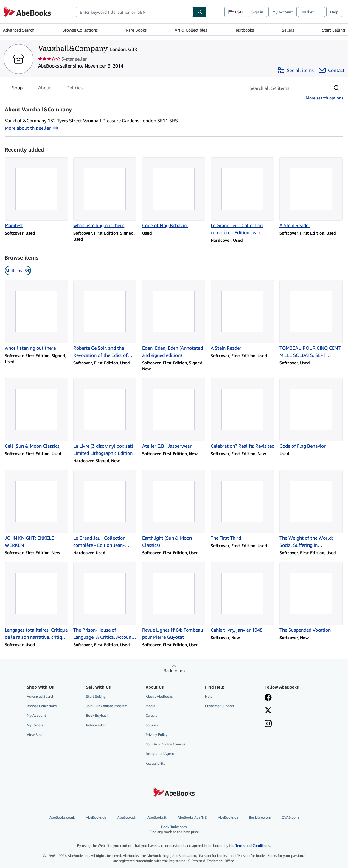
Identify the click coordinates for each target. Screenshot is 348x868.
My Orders (35, 725)
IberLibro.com (260, 817)
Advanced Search (19, 30)
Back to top (174, 670)
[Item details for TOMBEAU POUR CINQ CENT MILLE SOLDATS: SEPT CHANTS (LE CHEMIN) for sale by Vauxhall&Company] (311, 319)
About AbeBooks (159, 696)
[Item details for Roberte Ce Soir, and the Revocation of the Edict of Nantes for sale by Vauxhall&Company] (105, 319)
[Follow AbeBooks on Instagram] (268, 724)
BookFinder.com (174, 829)
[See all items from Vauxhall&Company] (296, 70)
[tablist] (47, 88)
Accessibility (156, 763)
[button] (337, 88)
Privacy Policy (157, 734)
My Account (283, 12)
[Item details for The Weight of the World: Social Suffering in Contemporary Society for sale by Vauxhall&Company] (311, 509)
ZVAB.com (290, 817)
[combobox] (135, 12)
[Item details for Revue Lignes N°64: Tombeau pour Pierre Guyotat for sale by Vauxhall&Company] (174, 601)
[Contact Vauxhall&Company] (331, 70)
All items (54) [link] (18, 270)
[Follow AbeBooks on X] (268, 711)
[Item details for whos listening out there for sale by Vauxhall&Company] (105, 193)
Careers (151, 715)
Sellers (288, 30)
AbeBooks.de (96, 817)
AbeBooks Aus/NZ (192, 817)
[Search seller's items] (282, 88)
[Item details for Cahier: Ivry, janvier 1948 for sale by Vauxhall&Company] (243, 598)
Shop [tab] (17, 89)
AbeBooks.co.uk (62, 817)
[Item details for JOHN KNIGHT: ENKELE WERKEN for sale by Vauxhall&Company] (37, 509)
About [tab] (45, 89)
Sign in (257, 12)
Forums (152, 725)
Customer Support (220, 706)
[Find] (200, 12)
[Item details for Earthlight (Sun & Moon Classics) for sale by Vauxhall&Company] (174, 509)
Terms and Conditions (253, 846)
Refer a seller (96, 725)
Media (150, 706)
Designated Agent (160, 754)
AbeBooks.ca (228, 817)
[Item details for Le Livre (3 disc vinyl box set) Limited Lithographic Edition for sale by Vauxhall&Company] (105, 417)
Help (334, 12)
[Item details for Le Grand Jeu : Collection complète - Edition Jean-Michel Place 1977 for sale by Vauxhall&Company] (243, 197)
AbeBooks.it (157, 817)
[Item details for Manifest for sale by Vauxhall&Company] (37, 193)
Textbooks (244, 30)
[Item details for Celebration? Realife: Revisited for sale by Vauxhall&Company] (243, 414)
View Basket (36, 734)
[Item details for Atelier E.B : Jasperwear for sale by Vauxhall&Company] (174, 414)
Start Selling (334, 30)
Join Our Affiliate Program (107, 706)
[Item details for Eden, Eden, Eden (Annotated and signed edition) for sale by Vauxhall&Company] (174, 319)
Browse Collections (80, 30)
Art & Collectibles (191, 30)
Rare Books (136, 30)
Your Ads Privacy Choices (165, 744)
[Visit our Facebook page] (268, 698)
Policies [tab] (74, 89)
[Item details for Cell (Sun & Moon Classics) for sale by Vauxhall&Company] (37, 414)
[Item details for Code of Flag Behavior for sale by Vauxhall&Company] (174, 193)
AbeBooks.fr (127, 817)
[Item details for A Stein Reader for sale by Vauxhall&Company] (311, 193)
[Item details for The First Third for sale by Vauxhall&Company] (243, 506)
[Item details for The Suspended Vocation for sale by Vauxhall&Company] (311, 598)
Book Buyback (97, 715)
